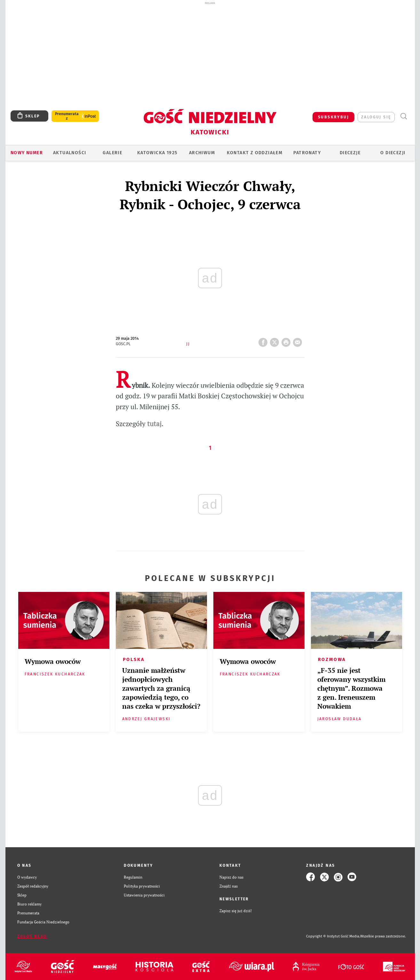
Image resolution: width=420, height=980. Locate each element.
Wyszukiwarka (404, 116)
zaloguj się (376, 117)
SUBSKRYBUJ (333, 117)
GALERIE (112, 153)
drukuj (287, 340)
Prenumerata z (67, 116)
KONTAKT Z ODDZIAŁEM (255, 153)
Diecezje (350, 153)
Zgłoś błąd (32, 936)
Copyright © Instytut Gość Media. (333, 936)
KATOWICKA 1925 (157, 153)
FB (264, 340)
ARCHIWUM (202, 153)
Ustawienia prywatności (144, 895)
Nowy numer (27, 153)
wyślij (299, 340)
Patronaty (307, 153)
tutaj (154, 424)
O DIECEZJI (393, 153)
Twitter (276, 340)
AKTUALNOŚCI (70, 153)
